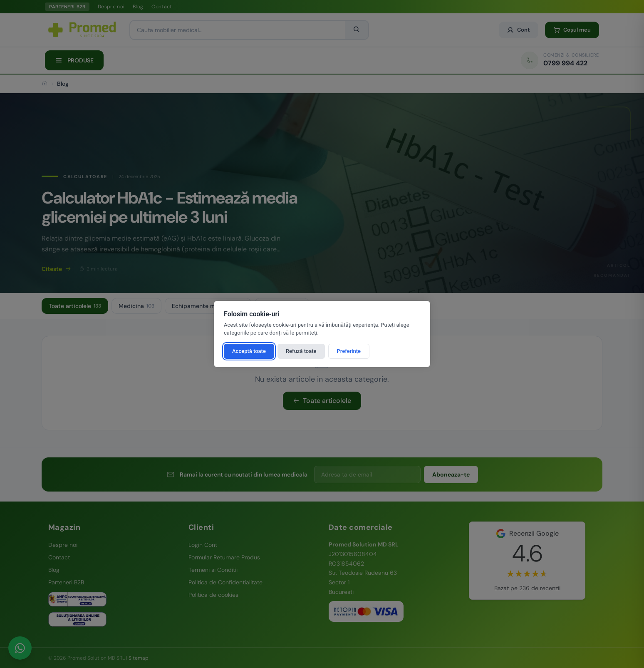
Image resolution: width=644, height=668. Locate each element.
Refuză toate (301, 351)
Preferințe (349, 351)
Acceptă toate (249, 351)
